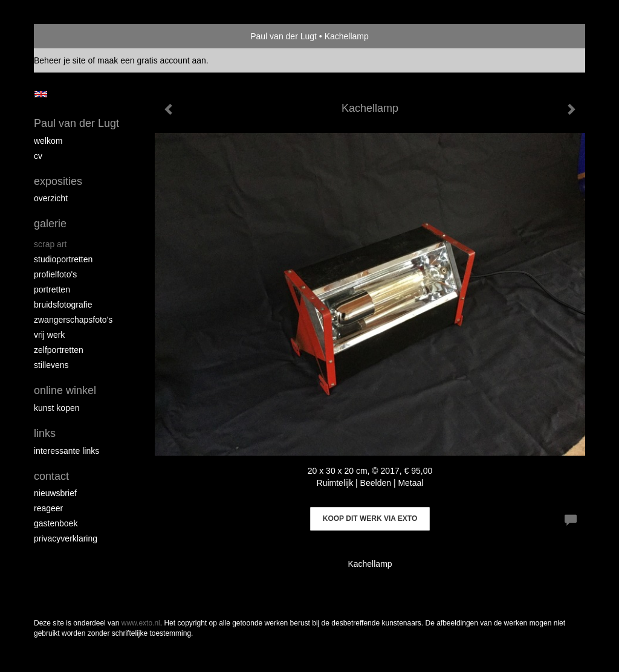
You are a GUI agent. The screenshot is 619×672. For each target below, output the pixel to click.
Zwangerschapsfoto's (73, 320)
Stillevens (51, 365)
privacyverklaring (66, 538)
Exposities (58, 181)
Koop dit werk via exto (370, 519)
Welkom (48, 141)
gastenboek (56, 523)
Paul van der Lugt (284, 36)
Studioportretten (63, 259)
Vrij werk (49, 335)
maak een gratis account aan (152, 60)
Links (45, 433)
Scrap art (50, 244)
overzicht (51, 198)
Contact (51, 476)
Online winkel (65, 390)
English (41, 94)
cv (38, 156)
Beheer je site (60, 60)
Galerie (50, 224)
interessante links (66, 451)
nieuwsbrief (55, 493)
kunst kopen (57, 408)
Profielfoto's (55, 274)
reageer (48, 508)
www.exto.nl (141, 623)
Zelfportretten (59, 350)
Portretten (52, 289)
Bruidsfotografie (63, 305)
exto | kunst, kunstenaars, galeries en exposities (68, 36)
